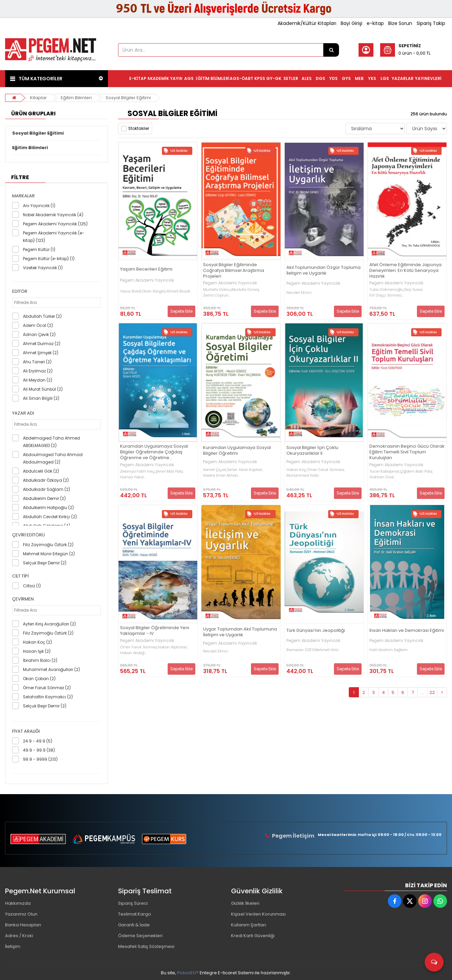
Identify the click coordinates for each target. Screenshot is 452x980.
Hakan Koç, (297, 470)
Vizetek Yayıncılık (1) (43, 268)
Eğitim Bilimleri (76, 98)
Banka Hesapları (23, 925)
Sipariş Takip (431, 23)
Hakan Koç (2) (37, 642)
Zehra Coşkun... (217, 295)
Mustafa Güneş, (246, 290)
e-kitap (375, 23)
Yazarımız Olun (21, 914)
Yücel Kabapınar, (385, 471)
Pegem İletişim (293, 836)
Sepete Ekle (181, 311)
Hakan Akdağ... (133, 653)
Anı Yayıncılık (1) (39, 206)
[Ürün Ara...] (331, 50)
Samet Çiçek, (215, 470)
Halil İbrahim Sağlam (388, 650)
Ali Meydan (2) (38, 380)
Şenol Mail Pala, (169, 471)
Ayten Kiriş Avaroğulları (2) (49, 624)
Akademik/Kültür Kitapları (307, 23)
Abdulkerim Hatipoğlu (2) (48, 508)
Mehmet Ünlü (327, 650)
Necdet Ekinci (299, 293)
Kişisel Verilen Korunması (258, 914)
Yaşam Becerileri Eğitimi (146, 269)
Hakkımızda (18, 903)
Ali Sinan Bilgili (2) (41, 398)
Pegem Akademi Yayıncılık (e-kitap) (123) (54, 237)
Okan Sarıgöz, (154, 291)
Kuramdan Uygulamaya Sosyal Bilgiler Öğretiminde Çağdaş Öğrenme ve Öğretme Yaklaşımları (154, 452)
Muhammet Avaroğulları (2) (51, 669)
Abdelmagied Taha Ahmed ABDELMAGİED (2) (51, 442)
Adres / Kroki (19, 936)
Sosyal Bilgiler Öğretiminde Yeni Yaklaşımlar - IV (155, 631)
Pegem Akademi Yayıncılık (147, 280)
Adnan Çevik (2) (39, 334)
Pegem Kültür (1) (39, 249)
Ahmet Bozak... (179, 291)
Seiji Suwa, (414, 290)
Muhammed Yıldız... (304, 475)
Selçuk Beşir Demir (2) (45, 563)
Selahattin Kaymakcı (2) (48, 697)
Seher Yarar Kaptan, (245, 470)
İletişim (13, 946)
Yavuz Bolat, (131, 291)
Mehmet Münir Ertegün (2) (49, 554)
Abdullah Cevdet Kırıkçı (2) (50, 517)
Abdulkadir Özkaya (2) (46, 480)
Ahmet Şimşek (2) (41, 353)
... (422, 692)
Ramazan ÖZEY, (300, 650)
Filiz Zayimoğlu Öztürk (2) (48, 545)
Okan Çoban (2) (39, 679)
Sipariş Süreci (133, 903)
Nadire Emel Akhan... (221, 475)
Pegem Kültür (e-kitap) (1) (49, 259)
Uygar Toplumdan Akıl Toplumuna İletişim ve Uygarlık (240, 632)
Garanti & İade (134, 925)
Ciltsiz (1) (32, 586)
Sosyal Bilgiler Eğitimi (128, 98)
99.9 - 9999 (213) (40, 759)
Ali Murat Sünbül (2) (43, 389)
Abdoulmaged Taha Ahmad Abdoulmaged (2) (53, 458)
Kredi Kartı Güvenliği (253, 936)
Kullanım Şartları (249, 925)
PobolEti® (188, 973)
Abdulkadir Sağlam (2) (47, 489)
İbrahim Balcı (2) (40, 660)
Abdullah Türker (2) (42, 316)
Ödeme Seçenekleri (140, 936)
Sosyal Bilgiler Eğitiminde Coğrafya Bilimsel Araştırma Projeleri (234, 271)
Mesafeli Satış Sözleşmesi (146, 946)
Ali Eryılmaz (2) (38, 371)
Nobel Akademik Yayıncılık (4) (53, 215)
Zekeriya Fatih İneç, (138, 471)
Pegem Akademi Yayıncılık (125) (55, 224)
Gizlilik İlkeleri (245, 903)
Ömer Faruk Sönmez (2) (47, 688)
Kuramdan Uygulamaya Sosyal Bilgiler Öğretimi (237, 451)
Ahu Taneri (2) (37, 362)
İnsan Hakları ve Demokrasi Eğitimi (407, 631)
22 (432, 692)
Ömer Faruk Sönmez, (326, 470)
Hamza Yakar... (133, 477)
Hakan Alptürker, (173, 647)
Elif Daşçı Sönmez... (387, 295)
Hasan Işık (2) (37, 651)
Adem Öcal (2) (38, 325)
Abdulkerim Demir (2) (44, 498)
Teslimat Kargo (135, 914)
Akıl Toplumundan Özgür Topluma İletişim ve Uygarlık (323, 271)
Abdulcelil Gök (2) (41, 471)
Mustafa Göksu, (217, 290)
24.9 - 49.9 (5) (38, 741)
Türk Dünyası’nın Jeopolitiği (316, 631)
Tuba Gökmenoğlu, (387, 290)
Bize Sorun (400, 23)
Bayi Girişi (351, 23)
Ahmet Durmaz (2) (42, 344)
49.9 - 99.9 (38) (39, 750)
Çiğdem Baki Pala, (416, 471)
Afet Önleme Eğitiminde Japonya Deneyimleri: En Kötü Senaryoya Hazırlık (405, 271)
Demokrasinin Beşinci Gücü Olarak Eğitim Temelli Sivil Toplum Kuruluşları (407, 452)
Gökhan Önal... (383, 477)
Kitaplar (38, 98)
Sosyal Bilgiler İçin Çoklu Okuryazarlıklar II (312, 451)
